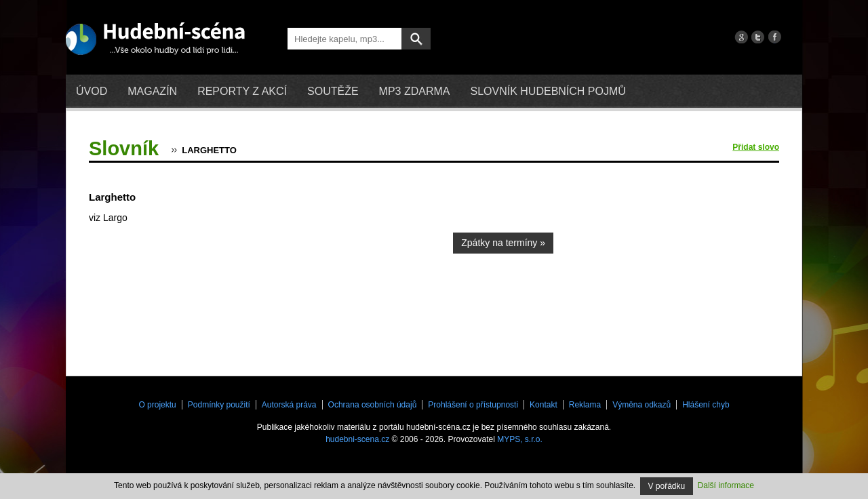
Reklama (585, 405)
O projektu (157, 405)
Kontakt (544, 405)
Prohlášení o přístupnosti (473, 405)
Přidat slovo (756, 147)
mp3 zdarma (415, 91)
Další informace (726, 485)
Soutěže (333, 91)
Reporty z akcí (242, 91)
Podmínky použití (219, 405)
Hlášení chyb (706, 405)
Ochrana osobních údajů (373, 405)
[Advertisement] (677, 261)
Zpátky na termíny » (503, 243)
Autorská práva (289, 405)
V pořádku (667, 486)
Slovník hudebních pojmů (548, 91)
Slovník (124, 148)
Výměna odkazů (642, 405)
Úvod (92, 91)
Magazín (152, 91)
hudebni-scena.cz (357, 439)
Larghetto (209, 150)
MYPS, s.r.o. (520, 439)
